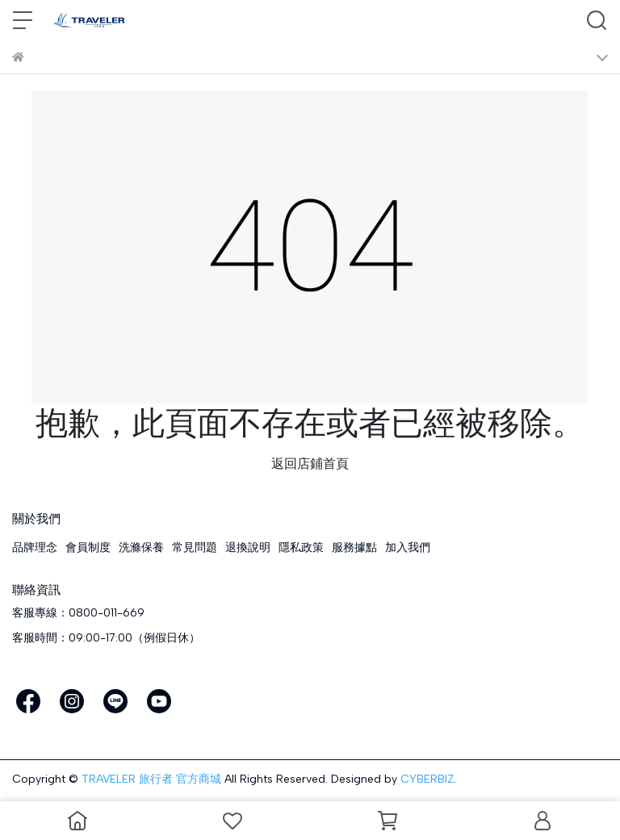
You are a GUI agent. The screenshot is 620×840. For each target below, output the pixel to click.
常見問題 (195, 547)
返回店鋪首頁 (310, 464)
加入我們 (408, 547)
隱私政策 (301, 547)
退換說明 (248, 547)
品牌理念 (35, 547)
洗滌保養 (141, 547)
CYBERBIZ (427, 779)
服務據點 (354, 547)
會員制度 (88, 547)
